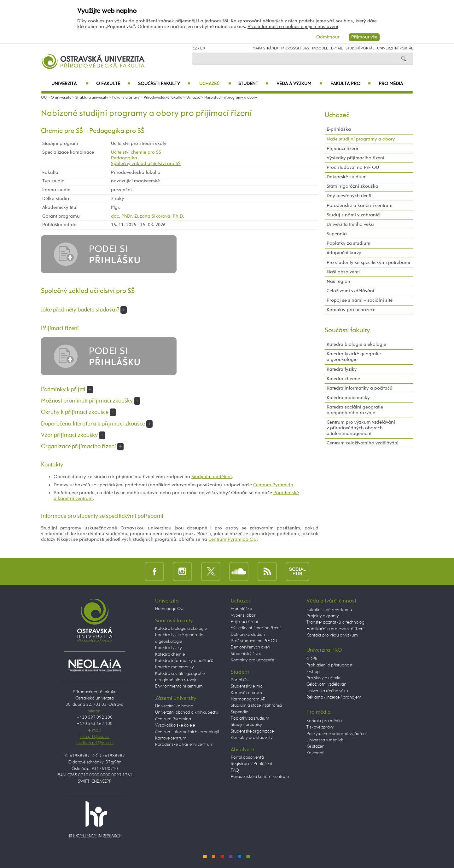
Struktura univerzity (92, 98)
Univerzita (70, 84)
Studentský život (246, 654)
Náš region (338, 281)
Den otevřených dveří (250, 647)
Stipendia (337, 234)
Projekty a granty (323, 616)
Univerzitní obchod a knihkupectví (187, 712)
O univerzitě (61, 98)
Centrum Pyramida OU (233, 539)
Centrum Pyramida (273, 485)
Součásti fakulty (164, 84)
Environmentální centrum (179, 686)
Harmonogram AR (248, 699)
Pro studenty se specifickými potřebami (368, 263)
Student (253, 84)
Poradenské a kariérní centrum (360, 206)
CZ (195, 49)
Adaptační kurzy (344, 253)
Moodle (320, 49)
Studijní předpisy (246, 725)
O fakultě (113, 84)
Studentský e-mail (248, 686)
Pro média (391, 84)
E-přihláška (339, 129)
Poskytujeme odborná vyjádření (337, 734)
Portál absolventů (247, 757)
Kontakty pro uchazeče (351, 310)
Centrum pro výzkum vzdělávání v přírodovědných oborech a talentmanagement (361, 428)
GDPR (312, 659)
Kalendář (315, 753)
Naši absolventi (343, 272)
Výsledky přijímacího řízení (355, 158)
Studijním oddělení (212, 477)
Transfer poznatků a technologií (336, 622)
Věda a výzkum (300, 84)
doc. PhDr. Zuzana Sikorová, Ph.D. (148, 216)
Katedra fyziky (342, 369)
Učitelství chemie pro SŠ (136, 152)
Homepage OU (169, 609)
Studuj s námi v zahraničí (354, 215)
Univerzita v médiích (325, 740)
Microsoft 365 (295, 49)
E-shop (313, 672)
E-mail (337, 49)
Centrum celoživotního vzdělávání (363, 443)
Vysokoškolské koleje (175, 725)
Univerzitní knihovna (174, 706)
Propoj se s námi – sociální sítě (360, 300)
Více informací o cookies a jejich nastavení (293, 27)
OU (44, 98)
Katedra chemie (343, 379)
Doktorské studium (347, 177)
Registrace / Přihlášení (251, 764)
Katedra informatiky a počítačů (360, 388)
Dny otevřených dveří (349, 196)
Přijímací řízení (342, 148)
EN (203, 49)
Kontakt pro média (324, 721)
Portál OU (240, 680)
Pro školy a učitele (323, 678)
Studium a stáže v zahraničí (256, 705)
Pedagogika (124, 158)
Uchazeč (215, 84)
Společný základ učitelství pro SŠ (146, 164)
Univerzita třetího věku (350, 224)
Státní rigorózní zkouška (352, 186)
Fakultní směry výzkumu (329, 610)
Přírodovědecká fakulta (163, 98)
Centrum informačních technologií (187, 732)
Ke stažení (316, 746)
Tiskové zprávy (320, 727)
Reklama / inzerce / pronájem (334, 697)
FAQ (235, 770)
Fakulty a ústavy (126, 98)
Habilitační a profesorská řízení (335, 629)
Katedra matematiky (348, 398)
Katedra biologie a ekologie (356, 344)
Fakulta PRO (351, 84)
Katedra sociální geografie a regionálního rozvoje (355, 410)
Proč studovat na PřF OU (353, 167)
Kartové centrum (171, 738)
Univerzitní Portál (395, 49)
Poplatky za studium (349, 243)
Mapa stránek (265, 49)
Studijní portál (360, 49)
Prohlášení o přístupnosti (330, 665)
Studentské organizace (252, 731)
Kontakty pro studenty (252, 738)
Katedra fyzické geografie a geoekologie (354, 357)
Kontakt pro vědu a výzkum (332, 635)
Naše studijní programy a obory (231, 98)
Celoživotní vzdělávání (350, 291)
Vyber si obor (243, 615)
